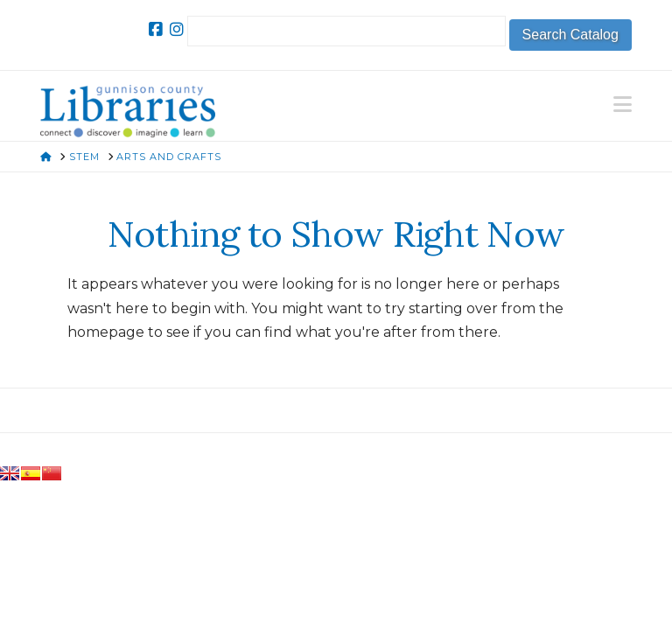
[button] (623, 105)
